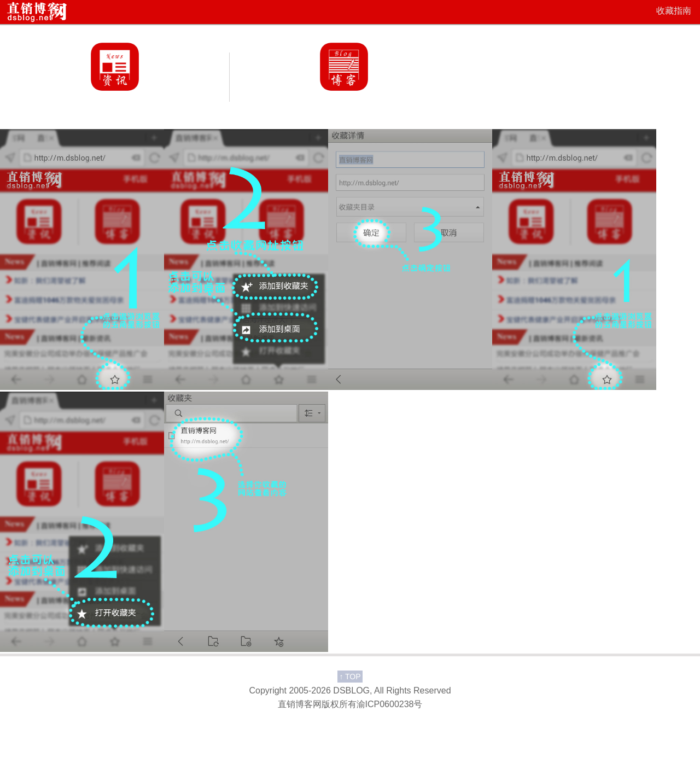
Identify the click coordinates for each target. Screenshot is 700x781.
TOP (350, 677)
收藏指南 (674, 11)
